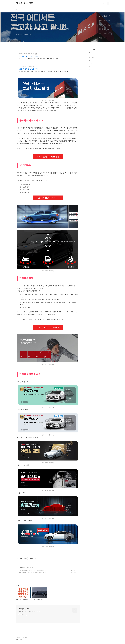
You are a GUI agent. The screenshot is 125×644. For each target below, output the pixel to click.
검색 (104, 3)
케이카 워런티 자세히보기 (48, 327)
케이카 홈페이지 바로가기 (48, 157)
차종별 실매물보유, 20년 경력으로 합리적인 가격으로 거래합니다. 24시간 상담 (43, 71)
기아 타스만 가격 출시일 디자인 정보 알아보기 (32, 571)
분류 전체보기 (93, 49)
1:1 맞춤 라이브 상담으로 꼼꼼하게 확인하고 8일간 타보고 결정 (39, 59)
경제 (90, 66)
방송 (90, 61)
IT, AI (91, 52)
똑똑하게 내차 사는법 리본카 (29, 56)
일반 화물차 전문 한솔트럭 (28, 69)
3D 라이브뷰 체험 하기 (48, 198)
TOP (108, 638)
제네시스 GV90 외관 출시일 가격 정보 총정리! (32, 573)
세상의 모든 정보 (24, 3)
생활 (90, 55)
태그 (23, 9)
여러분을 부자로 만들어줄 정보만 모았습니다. (29, 611)
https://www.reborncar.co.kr (27, 54)
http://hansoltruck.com (25, 66)
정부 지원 (92, 58)
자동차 (21, 567)
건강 (90, 64)
